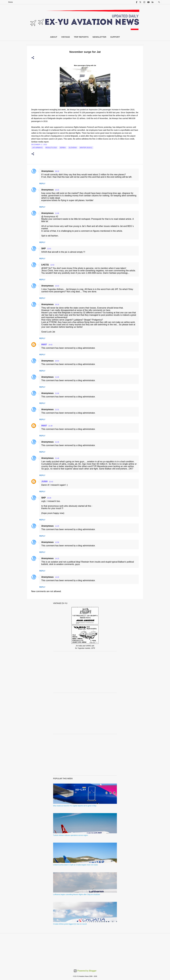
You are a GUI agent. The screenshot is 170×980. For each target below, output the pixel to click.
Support (115, 37)
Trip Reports (81, 37)
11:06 (57, 213)
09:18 (57, 171)
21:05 (57, 377)
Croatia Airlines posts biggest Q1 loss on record (70, 924)
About (54, 37)
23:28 (49, 498)
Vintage (66, 37)
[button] (33, 58)
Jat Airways (37, 148)
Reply (42, 184)
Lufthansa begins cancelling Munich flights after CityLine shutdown (77, 894)
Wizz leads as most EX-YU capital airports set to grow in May (75, 806)
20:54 (57, 361)
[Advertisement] (85, 672)
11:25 (57, 526)
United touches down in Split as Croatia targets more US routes (76, 865)
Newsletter (99, 37)
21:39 (50, 426)
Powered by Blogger (85, 971)
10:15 (57, 190)
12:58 (57, 542)
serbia (63, 148)
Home (11, 2)
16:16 (57, 305)
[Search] (159, 2)
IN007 (44, 345)
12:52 (52, 265)
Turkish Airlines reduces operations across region (71, 835)
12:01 (49, 249)
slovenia (73, 148)
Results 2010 (51, 148)
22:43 (51, 482)
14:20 (57, 577)
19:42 (50, 345)
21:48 (57, 458)
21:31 (57, 410)
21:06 (57, 393)
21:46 (57, 442)
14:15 (57, 559)
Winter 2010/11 (86, 148)
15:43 (57, 286)
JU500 (44, 481)
